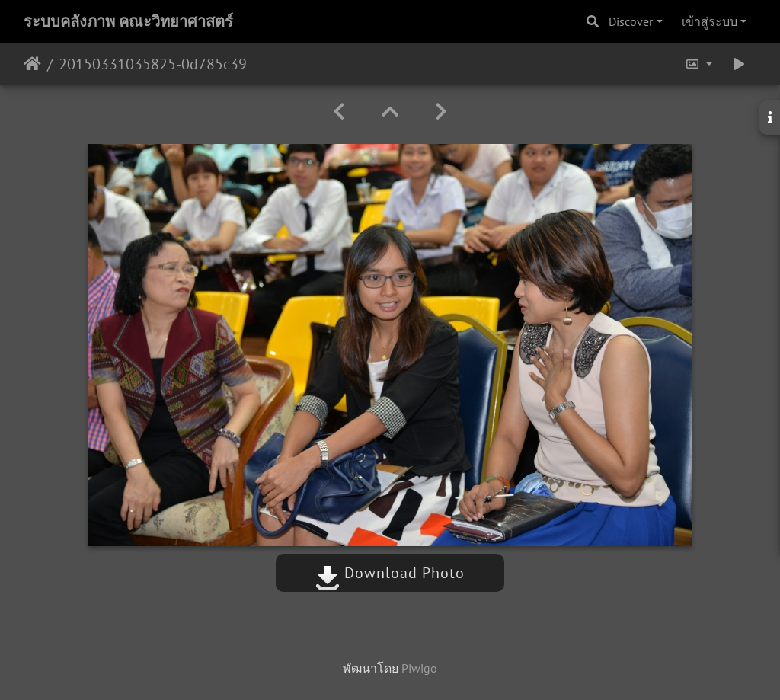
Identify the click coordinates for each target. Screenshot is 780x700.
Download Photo (390, 573)
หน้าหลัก (32, 64)
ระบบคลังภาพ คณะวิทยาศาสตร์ (128, 21)
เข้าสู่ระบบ (710, 21)
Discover (631, 21)
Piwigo (419, 668)
